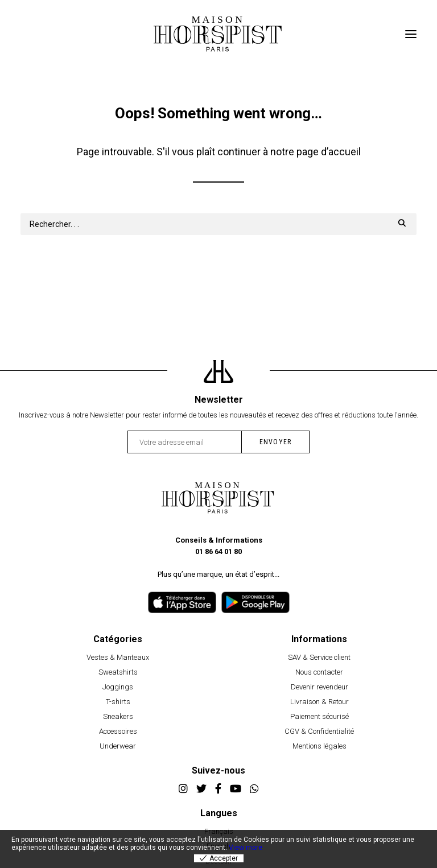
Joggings (118, 687)
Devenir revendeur (319, 687)
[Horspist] (218, 34)
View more (246, 848)
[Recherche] (218, 224)
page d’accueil (329, 152)
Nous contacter (319, 672)
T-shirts (118, 702)
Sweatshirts (118, 672)
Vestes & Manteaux (118, 657)
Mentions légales (319, 746)
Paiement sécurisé (319, 716)
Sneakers (118, 716)
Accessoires (118, 731)
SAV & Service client (319, 657)
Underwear (118, 746)
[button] (411, 34)
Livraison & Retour (319, 702)
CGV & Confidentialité (319, 731)
